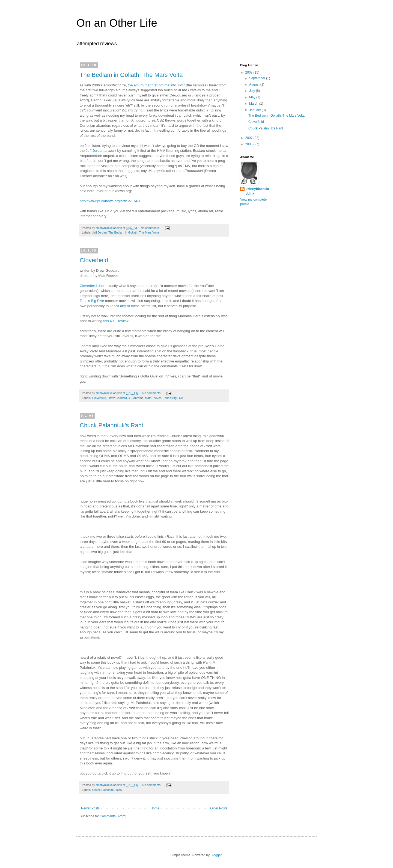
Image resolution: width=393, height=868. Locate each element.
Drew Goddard (117, 398)
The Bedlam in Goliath (123, 232)
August (255, 84)
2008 (249, 72)
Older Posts (219, 808)
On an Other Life (117, 23)
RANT (120, 790)
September (258, 78)
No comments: (151, 228)
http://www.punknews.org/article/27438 (111, 201)
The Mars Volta (149, 232)
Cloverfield (94, 260)
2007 (249, 138)
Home (155, 808)
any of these (130, 306)
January (255, 110)
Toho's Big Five (92, 301)
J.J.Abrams (136, 398)
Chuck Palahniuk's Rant (111, 425)
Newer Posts (90, 808)
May (253, 97)
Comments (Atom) (113, 816)
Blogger (216, 855)
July (253, 91)
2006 (249, 144)
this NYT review (116, 321)
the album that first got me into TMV (156, 85)
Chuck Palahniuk (103, 790)
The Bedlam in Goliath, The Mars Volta (131, 75)
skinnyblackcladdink (257, 191)
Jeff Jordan (95, 151)
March (254, 104)
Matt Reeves (153, 398)
